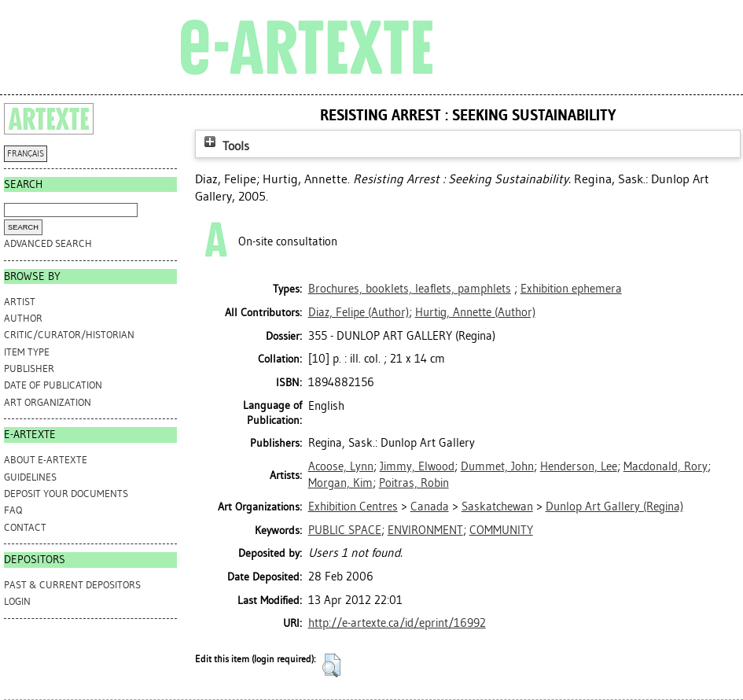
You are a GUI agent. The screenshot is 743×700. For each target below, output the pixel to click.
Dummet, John (497, 466)
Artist (20, 302)
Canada (430, 507)
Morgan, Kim (340, 483)
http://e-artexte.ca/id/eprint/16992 (397, 623)
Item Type (27, 352)
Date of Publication (53, 385)
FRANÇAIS (26, 154)
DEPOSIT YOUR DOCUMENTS (66, 494)
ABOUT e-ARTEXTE (46, 460)
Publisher (29, 368)
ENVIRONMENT (425, 530)
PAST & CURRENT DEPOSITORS (72, 585)
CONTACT (25, 527)
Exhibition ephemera (571, 289)
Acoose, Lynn (341, 466)
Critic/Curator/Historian (69, 335)
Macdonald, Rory (666, 466)
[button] (331, 665)
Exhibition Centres (353, 507)
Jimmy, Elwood (417, 466)
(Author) (359, 312)
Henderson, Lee (579, 466)
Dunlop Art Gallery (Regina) (614, 507)
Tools (225, 146)
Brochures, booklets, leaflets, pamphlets (410, 289)
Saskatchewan (497, 507)
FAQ (13, 510)
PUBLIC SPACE (345, 530)
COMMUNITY (501, 530)
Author (23, 318)
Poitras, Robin (414, 483)
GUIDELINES (30, 477)
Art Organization (48, 402)
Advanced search (48, 243)
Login (17, 601)
